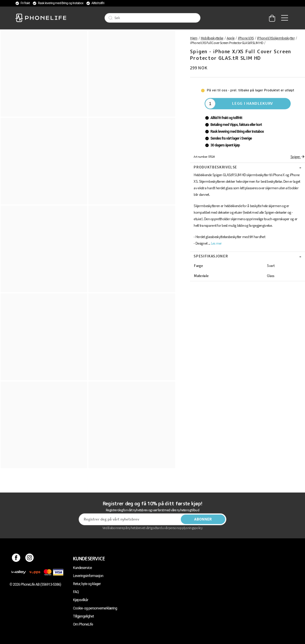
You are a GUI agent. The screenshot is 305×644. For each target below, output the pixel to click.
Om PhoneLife (83, 624)
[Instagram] (30, 559)
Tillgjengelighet (83, 616)
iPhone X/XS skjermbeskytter (276, 38)
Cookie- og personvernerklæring (95, 608)
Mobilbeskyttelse (212, 38)
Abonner (203, 519)
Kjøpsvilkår (81, 600)
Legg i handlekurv (253, 103)
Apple (231, 38)
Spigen (298, 157)
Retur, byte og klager (87, 584)
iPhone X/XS (246, 38)
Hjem (194, 38)
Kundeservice (82, 568)
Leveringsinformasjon (88, 576)
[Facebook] (16, 559)
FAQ (76, 592)
